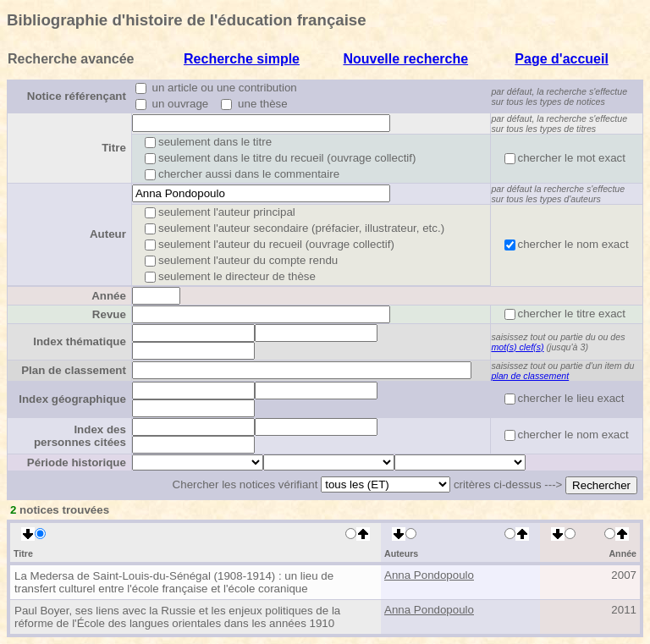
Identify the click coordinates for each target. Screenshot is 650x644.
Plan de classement (74, 370)
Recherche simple (242, 59)
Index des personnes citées (80, 436)
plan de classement (530, 376)
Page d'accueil (562, 59)
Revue (109, 314)
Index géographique (72, 399)
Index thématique (80, 341)
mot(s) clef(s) (517, 347)
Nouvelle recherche (405, 59)
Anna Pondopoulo (429, 575)
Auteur (108, 234)
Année (109, 296)
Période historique (77, 462)
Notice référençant (77, 96)
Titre (114, 148)
